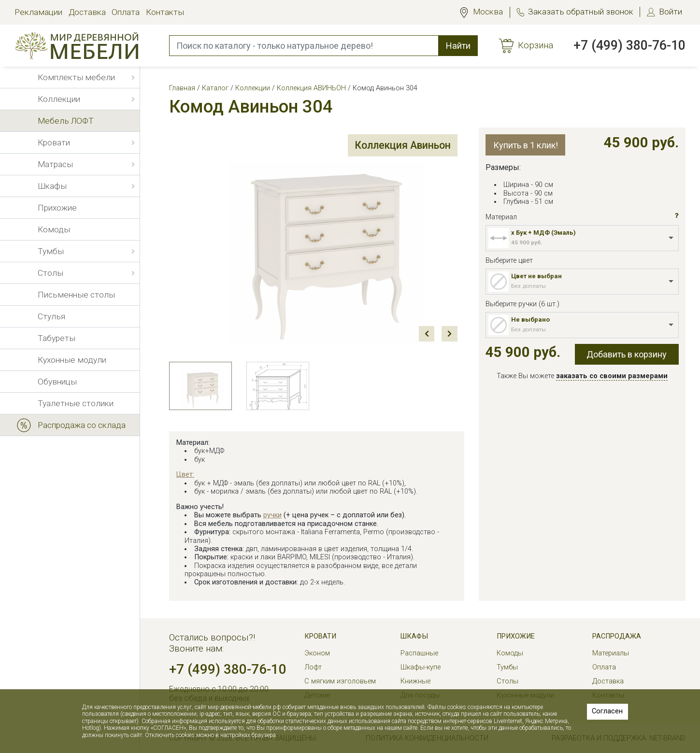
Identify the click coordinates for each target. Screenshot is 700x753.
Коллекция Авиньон (401, 146)
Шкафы (414, 636)
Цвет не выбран (536, 276)
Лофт (313, 667)
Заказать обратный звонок (581, 12)
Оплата (126, 12)
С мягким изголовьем (340, 681)
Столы (507, 681)
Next (450, 334)
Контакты (165, 12)
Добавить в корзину (627, 354)
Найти (458, 46)
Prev (427, 334)
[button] (677, 216)
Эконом (317, 653)
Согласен (607, 711)
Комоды (510, 653)
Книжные (415, 681)
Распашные (419, 653)
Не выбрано (530, 320)
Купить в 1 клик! (526, 145)
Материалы (611, 653)
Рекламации (38, 12)
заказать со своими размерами (612, 376)
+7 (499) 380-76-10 (629, 45)
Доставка (87, 12)
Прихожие (516, 636)
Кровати (320, 636)
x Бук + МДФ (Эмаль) (543, 233)
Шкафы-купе (421, 667)
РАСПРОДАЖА (617, 636)
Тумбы (507, 667)
